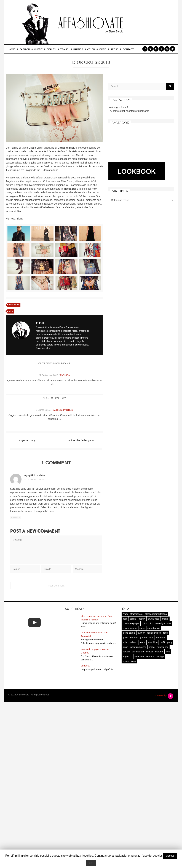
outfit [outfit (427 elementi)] (162, 656)
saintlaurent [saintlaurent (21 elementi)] (138, 665)
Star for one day (54, 398)
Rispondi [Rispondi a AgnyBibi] (15, 518)
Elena (40, 323)
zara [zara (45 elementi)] (133, 675)
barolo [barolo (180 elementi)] (133, 633)
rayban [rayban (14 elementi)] (126, 665)
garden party (27, 440)
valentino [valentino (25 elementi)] (139, 670)
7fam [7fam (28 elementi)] (125, 628)
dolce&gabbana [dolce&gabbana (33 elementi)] (163, 637)
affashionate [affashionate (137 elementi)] (136, 628)
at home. (85, 680)
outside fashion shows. (54, 364)
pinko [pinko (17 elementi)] (125, 661)
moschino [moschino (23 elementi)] (153, 656)
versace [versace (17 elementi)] (150, 670)
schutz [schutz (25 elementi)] (150, 665)
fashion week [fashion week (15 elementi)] (154, 647)
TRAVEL (66, 49)
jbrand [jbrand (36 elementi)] (143, 651)
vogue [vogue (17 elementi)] (126, 675)
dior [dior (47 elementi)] (151, 637)
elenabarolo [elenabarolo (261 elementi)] (154, 642)
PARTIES (79, 49)
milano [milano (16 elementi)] (134, 656)
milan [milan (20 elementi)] (125, 656)
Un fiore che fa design (80, 440)
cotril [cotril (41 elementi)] (144, 637)
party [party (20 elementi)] (170, 656)
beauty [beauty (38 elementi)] (142, 633)
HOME (13, 49)
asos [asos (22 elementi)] (125, 633)
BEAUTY (52, 49)
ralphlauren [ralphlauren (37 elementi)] (163, 661)
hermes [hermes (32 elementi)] (134, 651)
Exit (91, 863)
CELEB (92, 49)
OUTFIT (39, 49)
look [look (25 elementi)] (151, 651)
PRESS (116, 49)
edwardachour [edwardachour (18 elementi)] (130, 642)
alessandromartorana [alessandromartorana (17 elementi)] (156, 628)
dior (11, 311)
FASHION (26, 49)
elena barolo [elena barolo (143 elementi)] (129, 647)
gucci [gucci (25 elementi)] (125, 651)
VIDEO (104, 49)
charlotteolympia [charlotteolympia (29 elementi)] (131, 637)
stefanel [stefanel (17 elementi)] (159, 665)
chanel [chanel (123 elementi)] (165, 633)
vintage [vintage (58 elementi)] (160, 670)
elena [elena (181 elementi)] (142, 642)
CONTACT (128, 49)
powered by (164, 709)
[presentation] (37, 584)
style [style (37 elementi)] (168, 665)
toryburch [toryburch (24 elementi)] (127, 670)
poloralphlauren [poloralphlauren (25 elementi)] (138, 661)
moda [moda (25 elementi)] (142, 656)
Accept (170, 856)
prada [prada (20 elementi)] (152, 661)
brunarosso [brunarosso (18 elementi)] (153, 633)
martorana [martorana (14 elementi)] (161, 651)
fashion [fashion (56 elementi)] (141, 647)
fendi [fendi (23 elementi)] (166, 647)
